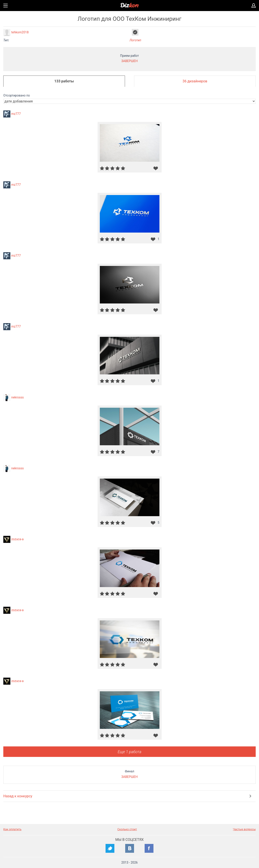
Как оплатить (12, 829)
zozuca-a (17, 539)
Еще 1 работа (129, 752)
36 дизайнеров (195, 81)
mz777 (16, 114)
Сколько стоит (127, 829)
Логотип (135, 40)
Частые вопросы (244, 829)
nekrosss (18, 397)
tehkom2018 (20, 32)
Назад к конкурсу (18, 796)
